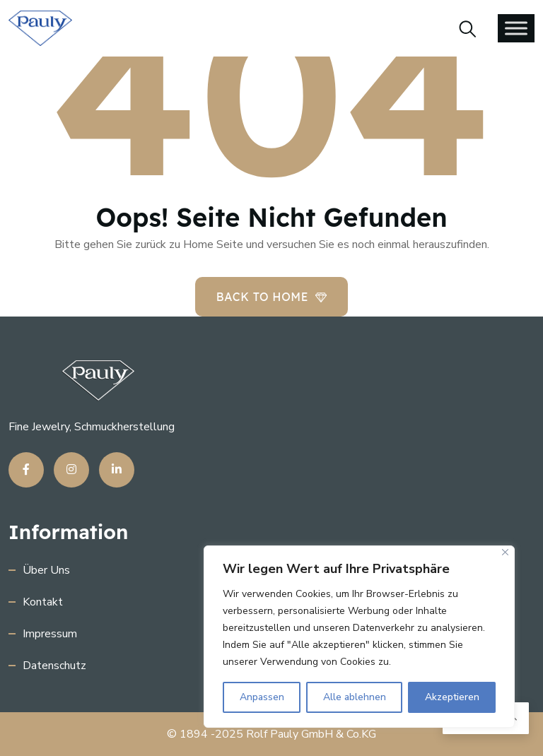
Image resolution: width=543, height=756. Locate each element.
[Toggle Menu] (516, 28)
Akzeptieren (452, 697)
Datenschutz (54, 666)
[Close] (505, 552)
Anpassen (262, 697)
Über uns (46, 570)
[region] (359, 637)
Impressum (50, 634)
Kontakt (43, 602)
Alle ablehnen (355, 697)
